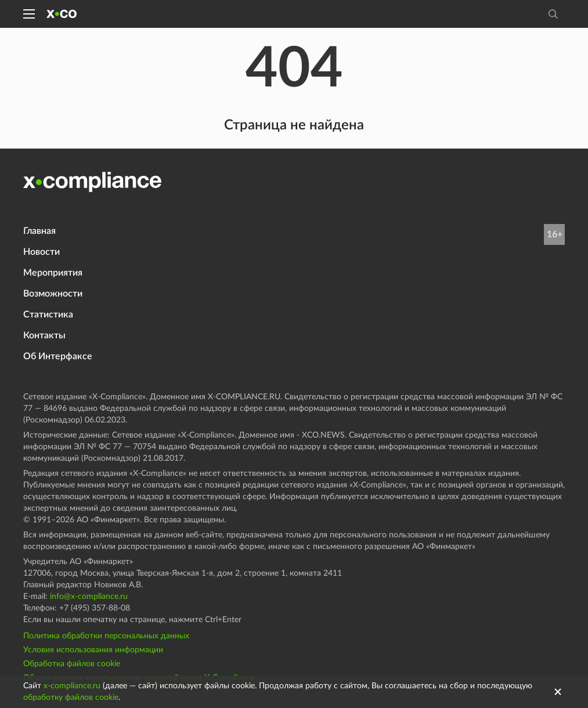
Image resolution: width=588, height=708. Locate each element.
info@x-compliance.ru (89, 597)
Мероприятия (53, 273)
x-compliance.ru (72, 686)
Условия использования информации (93, 650)
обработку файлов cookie (71, 698)
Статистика (48, 315)
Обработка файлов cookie (72, 664)
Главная (39, 231)
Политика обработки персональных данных (106, 636)
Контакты (44, 335)
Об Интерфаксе (58, 356)
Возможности (53, 294)
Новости (42, 252)
